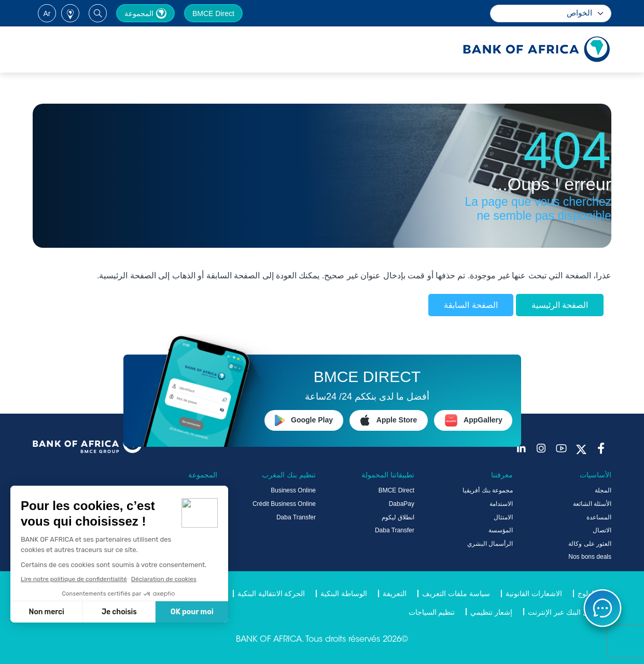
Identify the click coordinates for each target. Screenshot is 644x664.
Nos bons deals (590, 557)
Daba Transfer (395, 530)
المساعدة (599, 517)
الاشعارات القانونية (534, 594)
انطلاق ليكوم (398, 517)
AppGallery (473, 420)
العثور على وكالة (590, 544)
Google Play (304, 420)
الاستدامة (501, 504)
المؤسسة (501, 530)
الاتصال (602, 530)
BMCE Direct (213, 13)
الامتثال (503, 517)
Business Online (293, 490)
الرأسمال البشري (490, 544)
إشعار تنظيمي (491, 612)
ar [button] (47, 13)
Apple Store (389, 420)
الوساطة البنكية (344, 594)
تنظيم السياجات (432, 612)
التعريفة (395, 594)
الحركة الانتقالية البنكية (271, 594)
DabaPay (402, 504)
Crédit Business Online (284, 504)
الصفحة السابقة (471, 305)
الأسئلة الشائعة (592, 504)
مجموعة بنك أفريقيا (488, 490)
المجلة (603, 490)
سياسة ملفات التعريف (456, 594)
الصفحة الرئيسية (560, 305)
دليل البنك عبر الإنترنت (562, 612)
